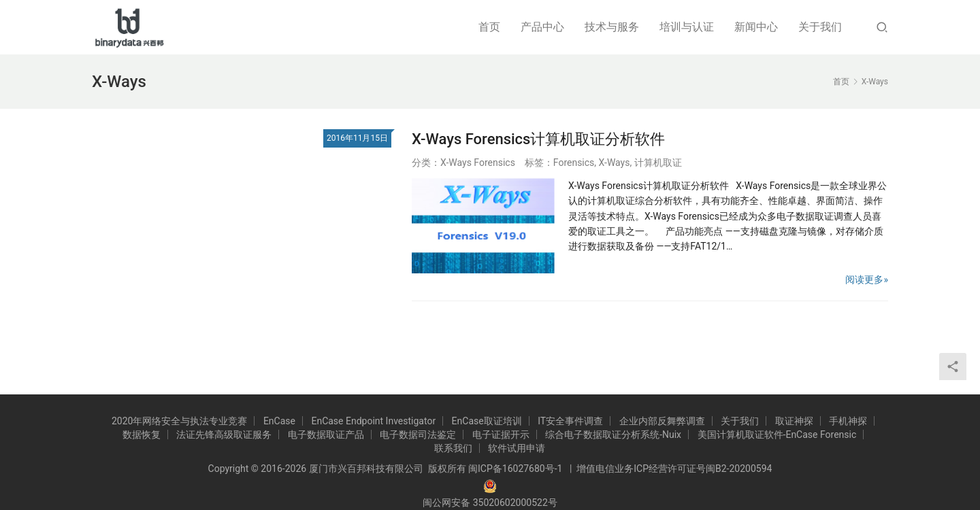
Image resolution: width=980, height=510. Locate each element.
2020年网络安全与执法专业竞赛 (179, 421)
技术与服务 (612, 27)
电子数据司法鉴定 (418, 435)
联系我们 (453, 448)
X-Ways (615, 163)
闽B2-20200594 (739, 469)
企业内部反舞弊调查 (662, 421)
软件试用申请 (517, 448)
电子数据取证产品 (326, 435)
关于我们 (820, 27)
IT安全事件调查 (570, 421)
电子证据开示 (501, 435)
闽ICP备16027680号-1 (515, 469)
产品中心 (542, 27)
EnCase (279, 421)
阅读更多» (867, 279)
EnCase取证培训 (487, 421)
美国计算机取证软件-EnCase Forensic (777, 435)
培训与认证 (687, 27)
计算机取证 (658, 163)
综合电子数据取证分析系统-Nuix (613, 435)
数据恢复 (142, 435)
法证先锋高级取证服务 (224, 435)
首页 (489, 27)
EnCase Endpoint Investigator (373, 421)
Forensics (574, 163)
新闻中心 (756, 27)
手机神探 (848, 421)
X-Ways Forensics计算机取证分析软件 (538, 139)
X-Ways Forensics (478, 163)
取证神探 (794, 421)
